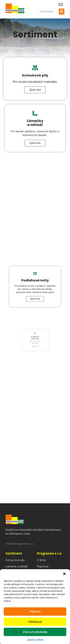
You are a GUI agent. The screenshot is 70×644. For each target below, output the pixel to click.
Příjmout (35, 612)
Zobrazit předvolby (35, 632)
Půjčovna (43, 566)
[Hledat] (48, 12)
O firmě (41, 560)
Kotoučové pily (15, 560)
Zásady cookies (35, 640)
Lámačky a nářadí (17, 566)
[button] (64, 574)
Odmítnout (35, 622)
